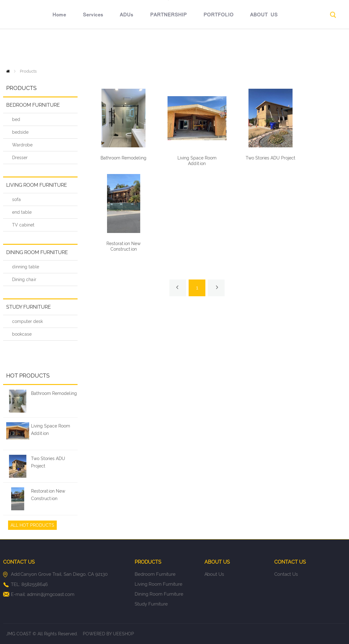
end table (22, 212)
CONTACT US (286, 49)
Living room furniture (37, 185)
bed (16, 119)
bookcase (22, 334)
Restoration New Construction (48, 495)
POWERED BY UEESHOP (108, 634)
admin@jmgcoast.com (51, 594)
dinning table (26, 267)
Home (34, 49)
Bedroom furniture (33, 105)
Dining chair (24, 280)
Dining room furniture (37, 252)
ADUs (101, 49)
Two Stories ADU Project (48, 462)
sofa (16, 199)
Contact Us (286, 574)
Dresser (20, 158)
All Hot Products (32, 525)
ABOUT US (238, 49)
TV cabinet (23, 225)
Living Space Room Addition (51, 430)
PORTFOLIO (193, 49)
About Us (214, 574)
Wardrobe (22, 145)
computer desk (27, 321)
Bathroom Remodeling (54, 393)
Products (28, 71)
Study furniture (29, 307)
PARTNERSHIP (143, 49)
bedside (20, 132)
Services (67, 49)
